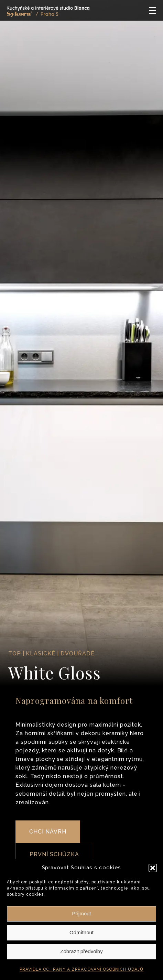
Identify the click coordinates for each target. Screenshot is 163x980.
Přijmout (81, 913)
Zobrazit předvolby (81, 951)
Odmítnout (81, 932)
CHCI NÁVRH (48, 832)
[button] (153, 868)
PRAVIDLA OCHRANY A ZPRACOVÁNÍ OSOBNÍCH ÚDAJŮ (81, 969)
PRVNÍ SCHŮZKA (54, 854)
